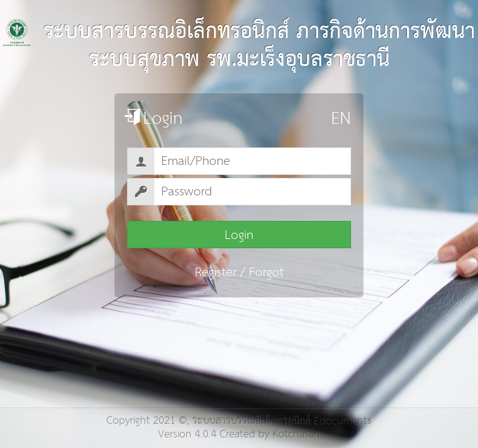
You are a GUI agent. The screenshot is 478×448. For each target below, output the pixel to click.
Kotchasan (296, 435)
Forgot (266, 273)
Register (216, 273)
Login (239, 235)
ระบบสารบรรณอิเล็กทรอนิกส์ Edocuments (282, 421)
